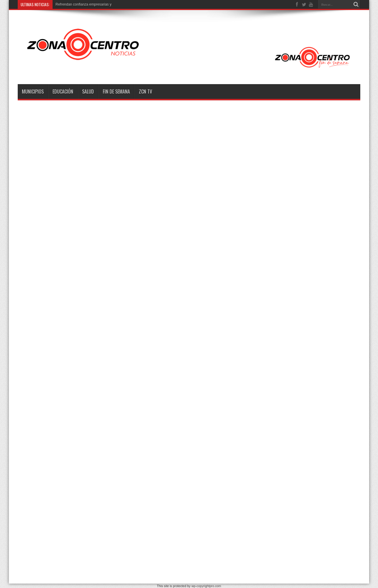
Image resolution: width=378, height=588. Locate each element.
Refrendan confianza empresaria (81, 4)
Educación (63, 92)
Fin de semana (116, 92)
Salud (88, 92)
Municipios (33, 92)
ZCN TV (145, 92)
